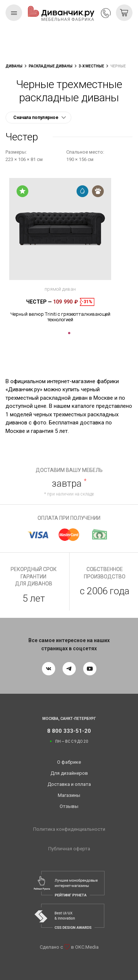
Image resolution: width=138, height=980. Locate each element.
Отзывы (69, 806)
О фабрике (69, 762)
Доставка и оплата (69, 784)
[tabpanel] (60, 250)
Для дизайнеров (69, 773)
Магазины (69, 795)
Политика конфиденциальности (69, 829)
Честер (39, 302)
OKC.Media (87, 947)
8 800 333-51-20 (106, 13)
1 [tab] (69, 333)
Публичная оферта (69, 849)
